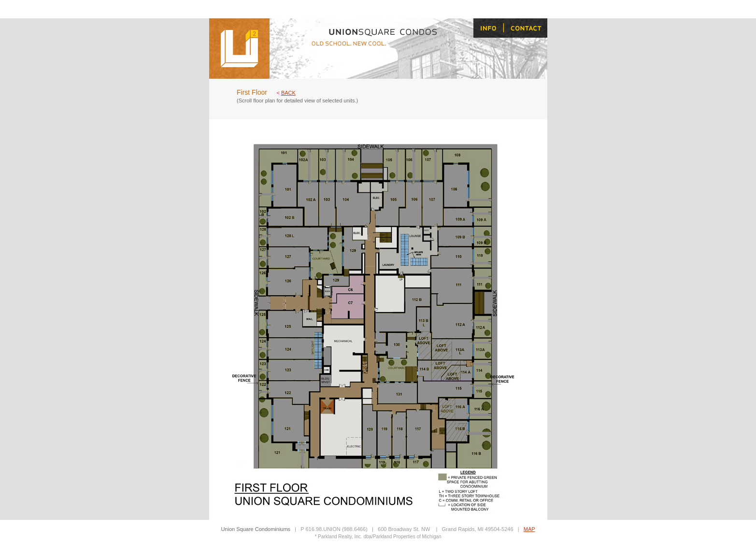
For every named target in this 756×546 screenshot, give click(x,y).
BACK (288, 93)
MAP (529, 529)
